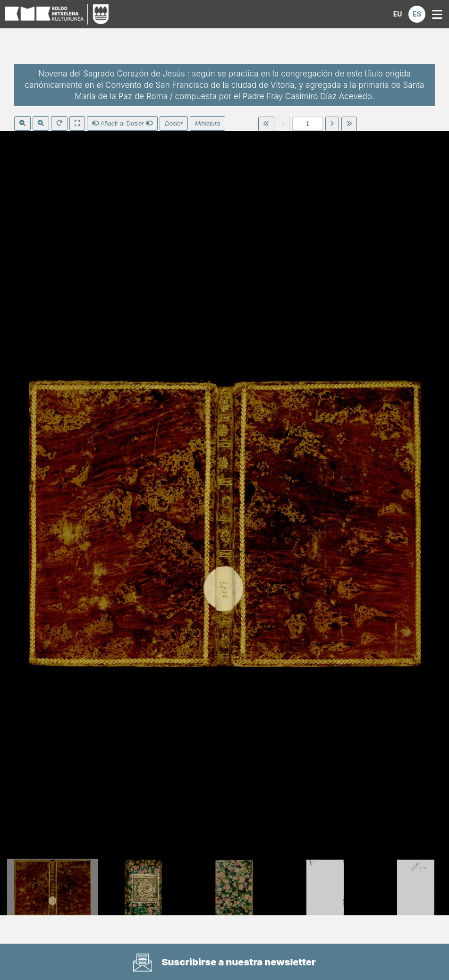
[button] (398, 14)
